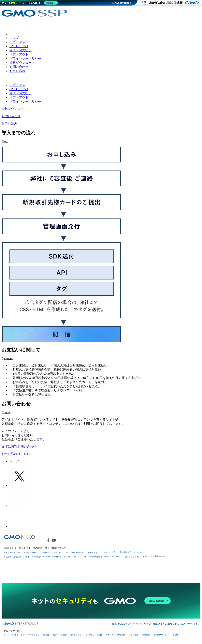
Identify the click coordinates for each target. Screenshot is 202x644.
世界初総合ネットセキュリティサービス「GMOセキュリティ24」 (33, 553)
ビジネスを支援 (60, 635)
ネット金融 (134, 635)
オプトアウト (19, 54)
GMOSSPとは (19, 46)
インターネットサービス (14, 635)
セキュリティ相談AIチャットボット (127, 552)
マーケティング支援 (94, 635)
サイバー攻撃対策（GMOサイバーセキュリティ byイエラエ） (53, 557)
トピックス (17, 42)
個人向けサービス (161, 635)
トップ (14, 38)
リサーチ (110, 635)
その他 (175, 635)
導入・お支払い (21, 50)
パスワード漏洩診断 (75, 553)
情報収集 (121, 635)
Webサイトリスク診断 (98, 553)
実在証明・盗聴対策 (12, 557)
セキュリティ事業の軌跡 (154, 556)
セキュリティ (76, 635)
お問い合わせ (19, 67)
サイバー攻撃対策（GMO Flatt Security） (102, 557)
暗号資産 (146, 635)
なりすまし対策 (132, 557)
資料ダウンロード (22, 63)
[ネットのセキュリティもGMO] (30, 3)
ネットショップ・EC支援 (39, 635)
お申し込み (17, 71)
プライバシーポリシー (25, 59)
